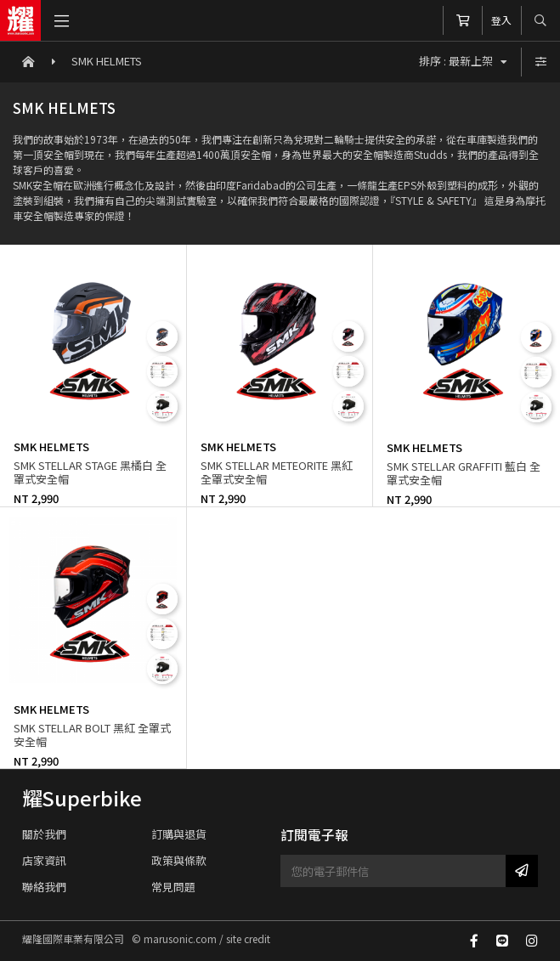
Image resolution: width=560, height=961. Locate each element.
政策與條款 (179, 860)
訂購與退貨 (179, 834)
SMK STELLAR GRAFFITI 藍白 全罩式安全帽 (464, 473)
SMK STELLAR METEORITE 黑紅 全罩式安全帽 (277, 472)
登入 (501, 20)
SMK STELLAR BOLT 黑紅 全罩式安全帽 (92, 735)
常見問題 (173, 887)
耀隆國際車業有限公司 (20, 20)
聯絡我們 (44, 887)
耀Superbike (82, 798)
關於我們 (44, 834)
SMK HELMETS (107, 61)
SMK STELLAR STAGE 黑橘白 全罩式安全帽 (90, 472)
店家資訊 (44, 860)
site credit (248, 938)
